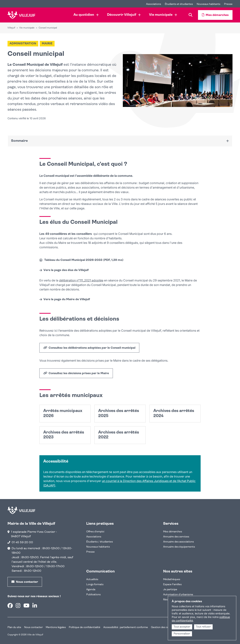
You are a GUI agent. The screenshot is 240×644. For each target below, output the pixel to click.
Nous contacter (33, 627)
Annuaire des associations (178, 542)
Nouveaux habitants (98, 547)
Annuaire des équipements (179, 547)
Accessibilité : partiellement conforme (126, 627)
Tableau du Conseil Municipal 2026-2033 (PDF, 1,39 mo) (84, 260)
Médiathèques (172, 579)
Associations (94, 537)
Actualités (92, 579)
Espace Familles (172, 585)
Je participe (170, 590)
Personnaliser (182, 634)
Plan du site (14, 627)
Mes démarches (173, 532)
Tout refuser (203, 627)
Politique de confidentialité (85, 627)
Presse (90, 552)
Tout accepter (182, 627)
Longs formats (95, 585)
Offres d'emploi (95, 532)
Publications (93, 595)
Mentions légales (56, 627)
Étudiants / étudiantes (100, 542)
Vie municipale (27, 28)
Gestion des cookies (163, 627)
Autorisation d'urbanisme (178, 595)
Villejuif (11, 28)
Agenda (91, 590)
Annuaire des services (176, 537)
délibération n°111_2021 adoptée (81, 280)
